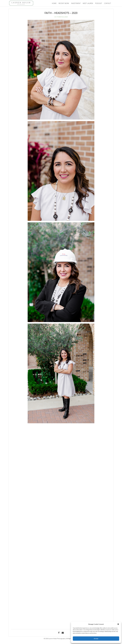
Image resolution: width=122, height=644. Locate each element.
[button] (118, 624)
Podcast (99, 3)
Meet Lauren (88, 3)
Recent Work (64, 3)
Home (54, 3)
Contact (108, 3)
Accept (96, 639)
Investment (76, 3)
